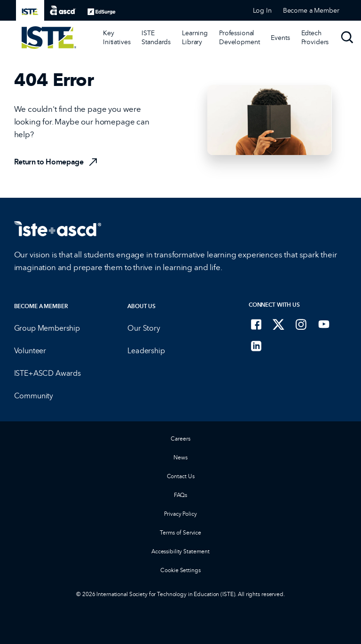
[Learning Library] (195, 38)
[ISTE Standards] (156, 38)
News (180, 457)
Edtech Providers (315, 37)
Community (34, 396)
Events (280, 38)
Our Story (144, 328)
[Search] (347, 38)
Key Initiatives (117, 37)
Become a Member (41, 306)
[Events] (280, 38)
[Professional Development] (239, 38)
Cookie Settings (180, 570)
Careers (180, 438)
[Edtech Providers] (315, 38)
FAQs (181, 495)
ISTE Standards (156, 37)
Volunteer (30, 351)
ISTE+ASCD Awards (47, 373)
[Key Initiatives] (117, 38)
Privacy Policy (180, 514)
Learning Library (195, 37)
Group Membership (47, 328)
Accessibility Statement (180, 551)
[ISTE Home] (49, 38)
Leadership (146, 351)
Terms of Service (180, 532)
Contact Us (181, 476)
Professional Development (239, 37)
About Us (141, 306)
